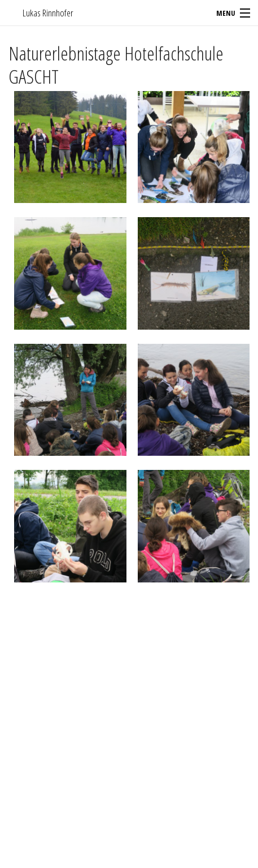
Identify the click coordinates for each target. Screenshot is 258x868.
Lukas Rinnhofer (48, 13)
